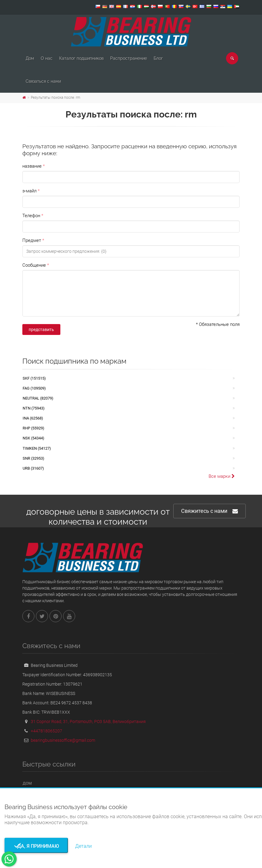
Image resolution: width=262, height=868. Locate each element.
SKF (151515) (34, 378)
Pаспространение (129, 58)
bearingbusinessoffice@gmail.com (63, 740)
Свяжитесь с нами (209, 511)
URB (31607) (33, 468)
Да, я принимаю (36, 846)
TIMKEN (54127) (37, 448)
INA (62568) (33, 418)
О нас (47, 58)
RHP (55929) (34, 428)
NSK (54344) (34, 438)
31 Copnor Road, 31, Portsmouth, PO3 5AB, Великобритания (88, 722)
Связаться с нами (43, 81)
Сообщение (34, 265)
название (32, 166)
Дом (30, 58)
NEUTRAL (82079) (38, 398)
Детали (83, 846)
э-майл (29, 191)
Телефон (31, 216)
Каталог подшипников (81, 58)
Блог (158, 58)
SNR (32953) (34, 458)
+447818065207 (46, 731)
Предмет (32, 240)
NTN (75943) (34, 408)
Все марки (222, 476)
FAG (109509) (34, 388)
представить (41, 330)
